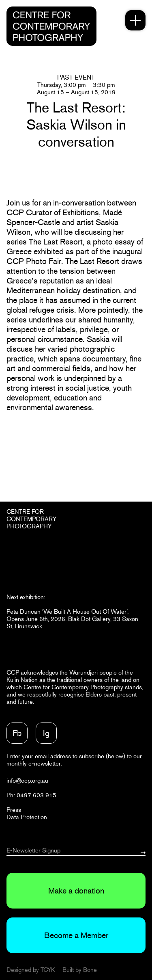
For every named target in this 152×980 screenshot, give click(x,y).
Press (14, 810)
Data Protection (27, 817)
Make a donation (76, 891)
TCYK (48, 970)
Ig (46, 733)
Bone (90, 970)
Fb (17, 733)
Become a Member (76, 935)
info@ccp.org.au (27, 780)
